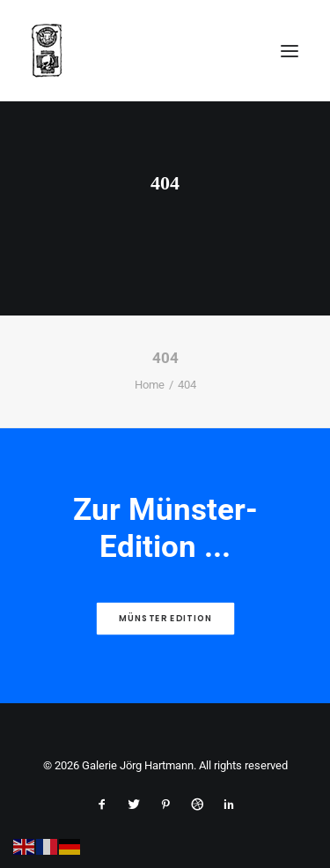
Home (150, 385)
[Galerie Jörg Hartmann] (47, 51)
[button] (290, 51)
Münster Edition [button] (165, 619)
